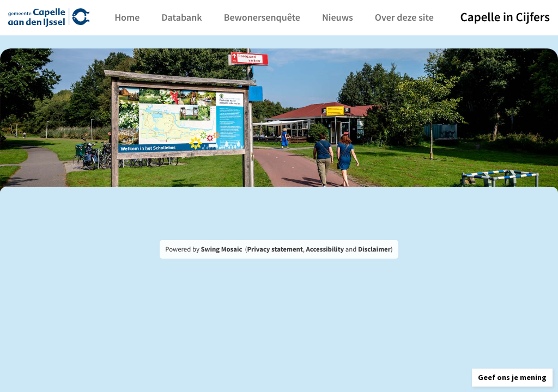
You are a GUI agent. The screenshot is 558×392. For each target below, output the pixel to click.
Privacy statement (275, 249)
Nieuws (357, 17)
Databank (201, 17)
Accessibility (325, 249)
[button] (495, 367)
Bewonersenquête (281, 17)
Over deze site (423, 17)
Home (146, 17)
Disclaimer (374, 249)
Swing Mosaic (221, 249)
